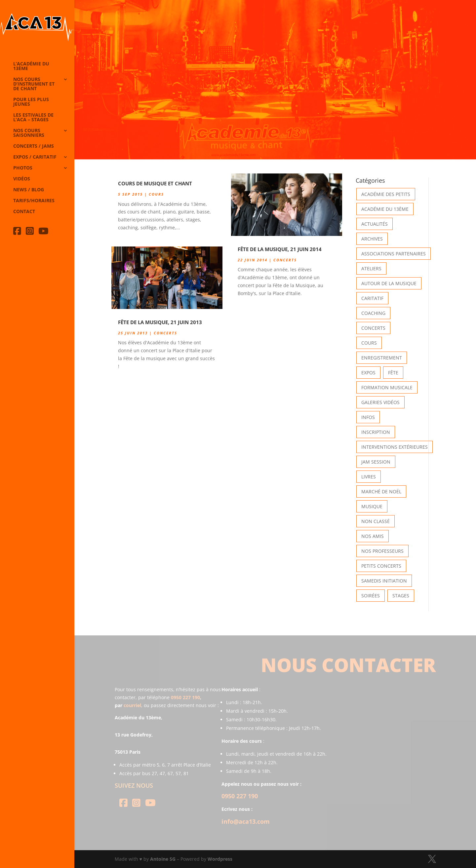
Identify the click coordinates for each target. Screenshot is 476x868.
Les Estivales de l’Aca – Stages (33, 118)
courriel (132, 705)
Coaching (373, 313)
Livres (369, 477)
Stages (401, 596)
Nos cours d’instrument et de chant (34, 84)
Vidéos (22, 179)
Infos (368, 417)
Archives (372, 239)
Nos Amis (373, 536)
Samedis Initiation (384, 581)
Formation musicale (387, 387)
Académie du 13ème (385, 209)
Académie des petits (386, 194)
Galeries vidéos (380, 402)
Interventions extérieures (395, 447)
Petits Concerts (381, 566)
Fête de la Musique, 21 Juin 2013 (160, 322)
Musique (372, 506)
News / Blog (29, 190)
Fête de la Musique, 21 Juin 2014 (280, 249)
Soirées (371, 596)
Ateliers (371, 268)
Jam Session (376, 462)
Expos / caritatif (35, 157)
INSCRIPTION (376, 432)
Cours (156, 194)
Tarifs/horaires (34, 201)
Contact (24, 212)
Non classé (376, 521)
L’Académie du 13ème (31, 66)
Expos (368, 373)
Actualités (375, 224)
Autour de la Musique (389, 283)
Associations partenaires (394, 254)
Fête (393, 373)
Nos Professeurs (382, 551)
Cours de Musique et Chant (155, 183)
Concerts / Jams (34, 146)
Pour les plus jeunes (31, 102)
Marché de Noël (381, 491)
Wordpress (220, 859)
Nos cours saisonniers (29, 133)
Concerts (165, 333)
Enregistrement (382, 358)
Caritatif (372, 298)
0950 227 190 (185, 697)
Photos (23, 168)
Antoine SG (163, 859)
